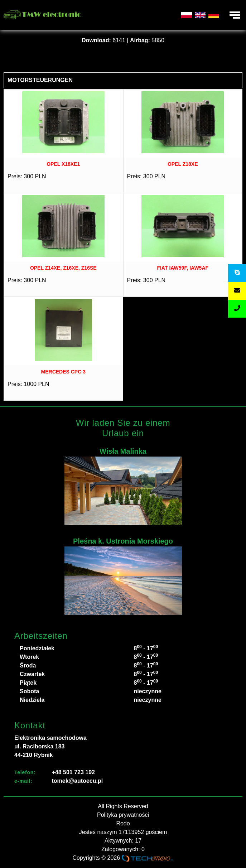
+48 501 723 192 (73, 772)
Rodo (123, 823)
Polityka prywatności (123, 815)
